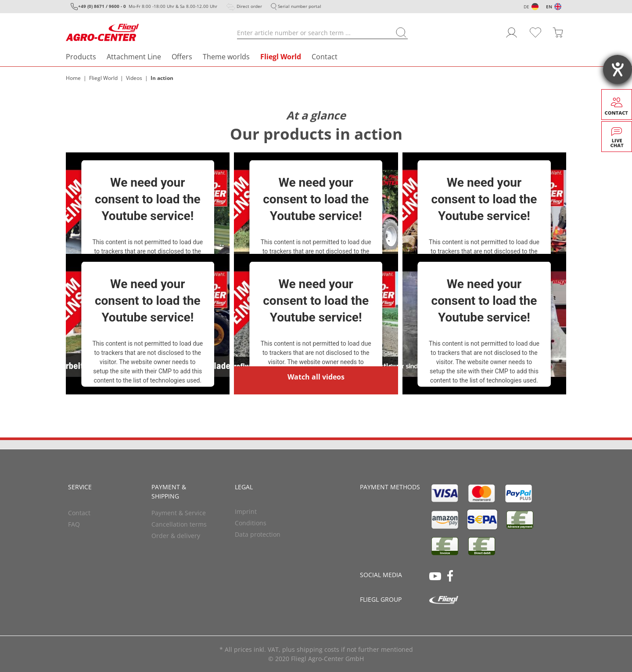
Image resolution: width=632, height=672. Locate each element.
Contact (325, 57)
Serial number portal (300, 6)
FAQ (74, 524)
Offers (182, 57)
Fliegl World (281, 57)
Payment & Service (179, 513)
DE (526, 7)
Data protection (258, 534)
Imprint (246, 511)
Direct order (249, 6)
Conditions (251, 523)
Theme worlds (226, 57)
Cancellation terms (179, 524)
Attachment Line (134, 57)
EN (549, 7)
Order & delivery (176, 536)
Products (81, 57)
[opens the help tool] (618, 69)
